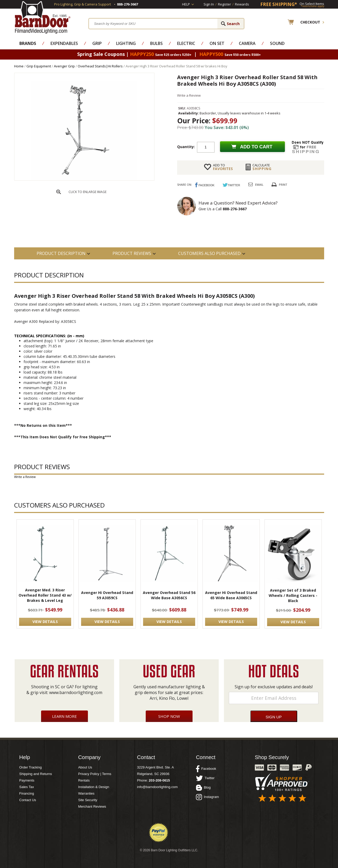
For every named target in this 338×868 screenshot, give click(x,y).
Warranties (86, 793)
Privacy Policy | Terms (95, 774)
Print (283, 185)
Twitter (205, 778)
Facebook (206, 769)
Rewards (242, 4)
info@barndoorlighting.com (157, 787)
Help (186, 4)
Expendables (64, 43)
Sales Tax (27, 787)
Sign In (209, 4)
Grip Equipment (39, 66)
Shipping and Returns (36, 774)
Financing (27, 793)
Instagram (207, 797)
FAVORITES (223, 167)
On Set (217, 43)
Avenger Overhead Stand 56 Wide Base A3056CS (169, 595)
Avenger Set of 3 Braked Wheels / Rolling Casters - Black (293, 595)
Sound (277, 43)
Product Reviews (132, 253)
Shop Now (169, 716)
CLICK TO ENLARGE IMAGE (88, 192)
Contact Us (28, 800)
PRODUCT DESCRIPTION (61, 253)
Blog (203, 788)
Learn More (64, 716)
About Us (85, 767)
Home (19, 66)
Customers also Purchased (209, 253)
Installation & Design (94, 787)
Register (224, 4)
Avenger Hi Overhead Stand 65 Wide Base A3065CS (231, 595)
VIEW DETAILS (45, 622)
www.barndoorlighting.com (76, 692)
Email (259, 185)
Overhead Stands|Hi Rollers (100, 66)
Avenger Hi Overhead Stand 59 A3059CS (107, 595)
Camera (247, 43)
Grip (97, 43)
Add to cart (256, 147)
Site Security (88, 800)
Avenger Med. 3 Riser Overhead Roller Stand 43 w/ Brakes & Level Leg (45, 595)
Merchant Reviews (92, 806)
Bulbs (156, 43)
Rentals (84, 780)
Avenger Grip (64, 66)
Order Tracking (31, 767)
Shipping (262, 167)
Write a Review (189, 95)
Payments (27, 780)
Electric (186, 43)
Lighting (126, 43)
